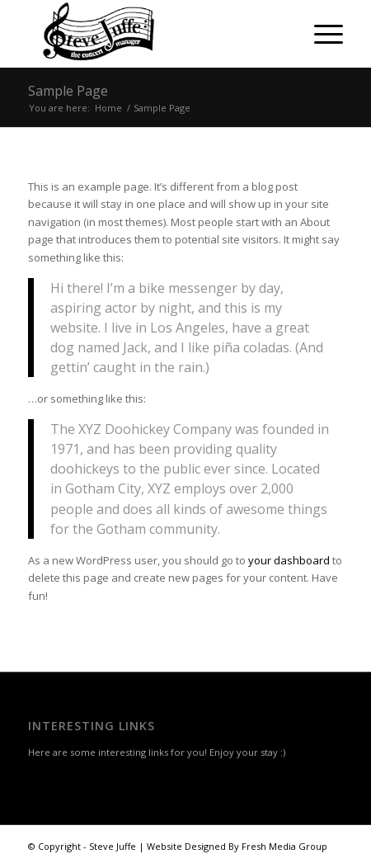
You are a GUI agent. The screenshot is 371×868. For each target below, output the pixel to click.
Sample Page (68, 91)
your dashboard (289, 560)
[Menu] (320, 34)
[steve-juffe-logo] (154, 34)
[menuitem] (320, 34)
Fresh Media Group (284, 846)
